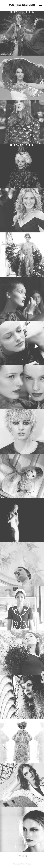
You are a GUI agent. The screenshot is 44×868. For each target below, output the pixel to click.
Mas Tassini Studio (22, 5)
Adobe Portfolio (26, 864)
